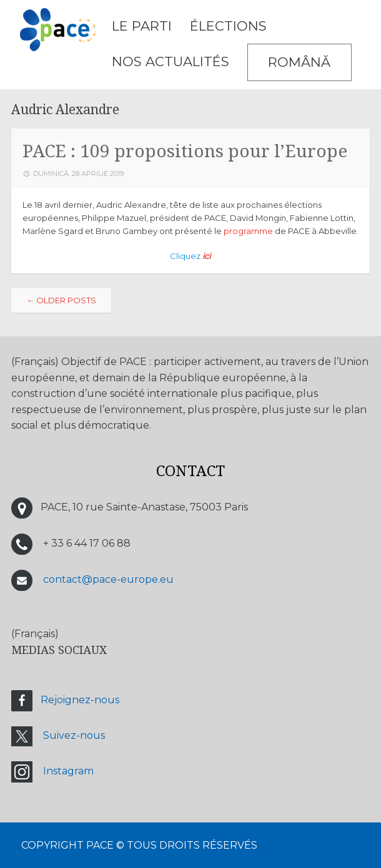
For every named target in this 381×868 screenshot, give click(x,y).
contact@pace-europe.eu (108, 580)
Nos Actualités (171, 61)
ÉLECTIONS (228, 26)
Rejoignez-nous (80, 700)
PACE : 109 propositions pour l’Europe (185, 151)
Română (299, 62)
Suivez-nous (74, 735)
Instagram (68, 771)
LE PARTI (142, 26)
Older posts (61, 300)
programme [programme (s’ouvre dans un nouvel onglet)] (248, 231)
